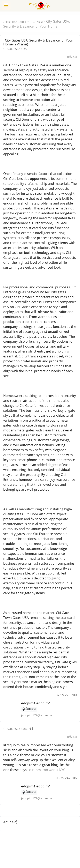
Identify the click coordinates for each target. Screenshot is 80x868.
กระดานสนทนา (15, 21)
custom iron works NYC (47, 770)
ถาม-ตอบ (36, 21)
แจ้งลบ (72, 57)
